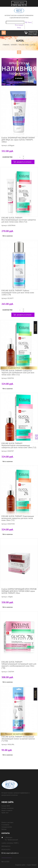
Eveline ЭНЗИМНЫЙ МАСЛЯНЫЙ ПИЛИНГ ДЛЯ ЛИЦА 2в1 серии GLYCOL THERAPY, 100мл (18, 140)
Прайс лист (5, 813)
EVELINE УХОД (24, 45)
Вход (19, 28)
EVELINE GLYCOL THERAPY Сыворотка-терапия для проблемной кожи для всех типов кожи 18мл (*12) (18, 373)
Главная (6, 45)
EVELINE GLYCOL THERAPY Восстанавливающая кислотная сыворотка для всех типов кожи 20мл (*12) (19, 220)
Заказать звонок (19, 3)
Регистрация (19, 25)
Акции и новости (7, 810)
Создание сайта (20, 865)
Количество (7, 157)
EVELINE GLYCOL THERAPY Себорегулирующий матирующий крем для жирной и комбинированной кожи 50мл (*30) (19, 665)
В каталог (19, 78)
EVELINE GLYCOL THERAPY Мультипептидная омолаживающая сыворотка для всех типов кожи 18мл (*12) (19, 445)
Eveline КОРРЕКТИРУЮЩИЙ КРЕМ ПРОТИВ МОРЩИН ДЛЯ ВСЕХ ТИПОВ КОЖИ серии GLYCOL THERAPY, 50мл (19, 591)
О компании (5, 825)
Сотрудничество (7, 827)
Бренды (4, 829)
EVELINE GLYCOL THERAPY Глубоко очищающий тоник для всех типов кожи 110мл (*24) (18, 293)
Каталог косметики (8, 808)
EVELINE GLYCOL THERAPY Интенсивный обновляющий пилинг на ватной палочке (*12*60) (18, 739)
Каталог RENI (6, 806)
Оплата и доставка (7, 822)
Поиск (30, 22)
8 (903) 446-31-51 (19, 5)
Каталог (14, 45)
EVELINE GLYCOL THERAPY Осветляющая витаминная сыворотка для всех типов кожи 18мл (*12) (18, 518)
